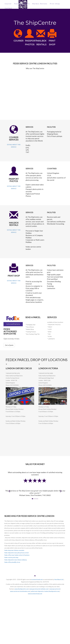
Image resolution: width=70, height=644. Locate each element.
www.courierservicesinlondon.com (20, 591)
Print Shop (55, 4)
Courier (8, 4)
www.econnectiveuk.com (35, 594)
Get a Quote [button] (9, 345)
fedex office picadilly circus (12, 562)
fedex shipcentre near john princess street (17, 553)
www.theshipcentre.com (22, 589)
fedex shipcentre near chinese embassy (16, 560)
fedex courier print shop (11, 557)
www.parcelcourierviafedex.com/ (39, 589)
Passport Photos (22, 4)
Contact (8, 8)
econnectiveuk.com (37, 579)
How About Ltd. (59, 579)
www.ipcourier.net (55, 589)
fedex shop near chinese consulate (14, 550)
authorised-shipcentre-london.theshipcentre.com (45, 591)
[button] (9, 491)
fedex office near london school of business (17, 555)
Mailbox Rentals (40, 4)
